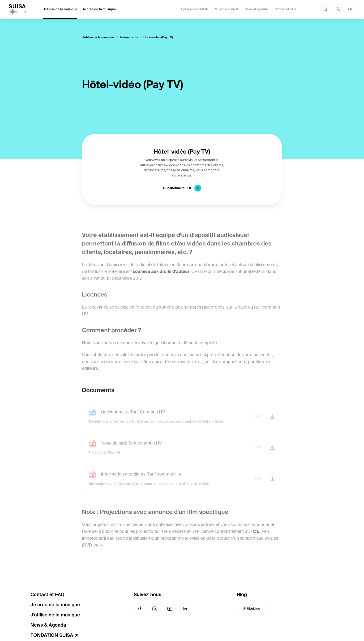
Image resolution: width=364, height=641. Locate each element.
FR (350, 9)
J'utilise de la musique (60, 9)
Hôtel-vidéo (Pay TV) (158, 37)
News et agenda (256, 9)
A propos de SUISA (194, 9)
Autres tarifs (129, 37)
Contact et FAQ (285, 9)
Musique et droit (226, 9)
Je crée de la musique (99, 9)
